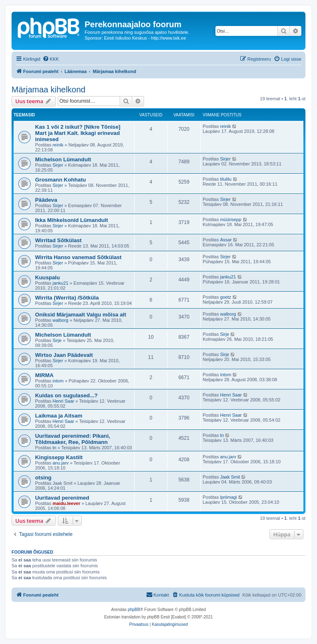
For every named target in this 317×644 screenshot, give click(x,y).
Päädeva (46, 200)
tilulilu (226, 179)
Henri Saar (63, 401)
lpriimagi (228, 497)
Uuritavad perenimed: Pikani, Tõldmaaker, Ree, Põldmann (73, 439)
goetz (226, 297)
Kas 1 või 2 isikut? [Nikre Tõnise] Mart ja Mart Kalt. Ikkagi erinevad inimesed (78, 133)
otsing (43, 478)
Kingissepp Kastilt (59, 457)
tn (54, 448)
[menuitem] (51, 59)
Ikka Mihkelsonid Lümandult (72, 220)
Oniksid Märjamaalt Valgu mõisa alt (81, 315)
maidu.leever (66, 503)
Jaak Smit (230, 477)
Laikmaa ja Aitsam (59, 416)
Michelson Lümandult (63, 159)
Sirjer (58, 165)
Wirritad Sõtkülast (58, 240)
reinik (58, 145)
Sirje (57, 340)
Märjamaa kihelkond (48, 90)
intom (58, 381)
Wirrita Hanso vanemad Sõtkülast (78, 257)
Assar (226, 240)
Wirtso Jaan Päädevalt (64, 355)
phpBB (134, 610)
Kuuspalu (47, 277)
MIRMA (44, 375)
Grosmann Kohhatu (60, 180)
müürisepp (231, 219)
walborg (60, 320)
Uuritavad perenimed (62, 498)
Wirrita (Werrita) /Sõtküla (67, 298)
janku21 (60, 283)
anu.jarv (60, 463)
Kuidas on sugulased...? (66, 395)
